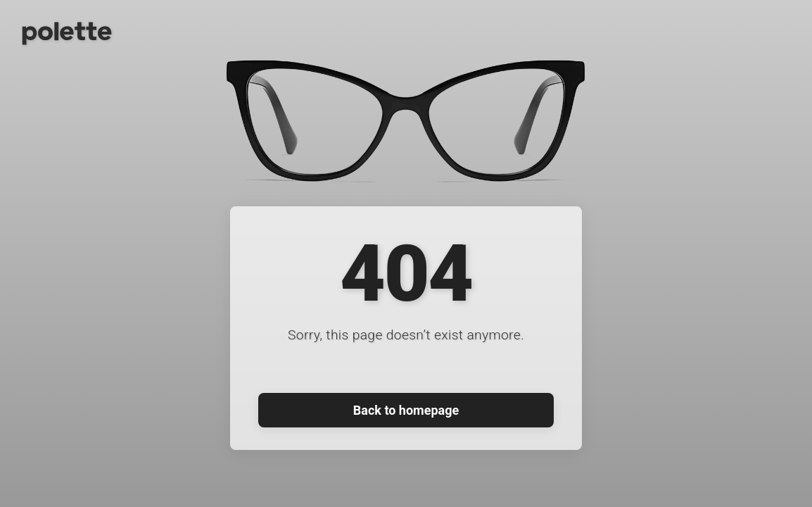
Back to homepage (406, 410)
